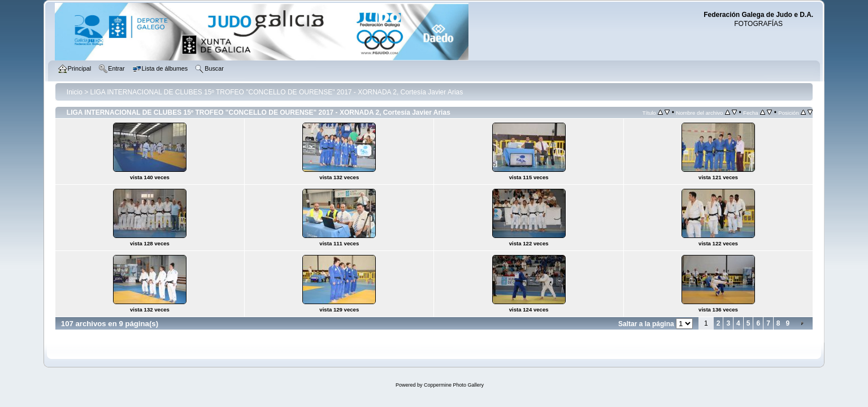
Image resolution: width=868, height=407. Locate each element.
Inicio (75, 92)
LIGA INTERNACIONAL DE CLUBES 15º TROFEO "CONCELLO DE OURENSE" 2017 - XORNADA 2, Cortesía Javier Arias (277, 92)
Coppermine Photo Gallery (454, 385)
